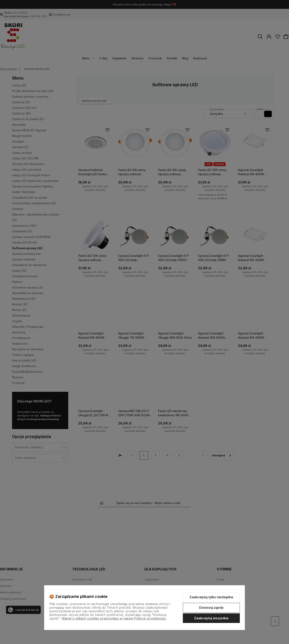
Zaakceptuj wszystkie (211, 618)
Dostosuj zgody (211, 608)
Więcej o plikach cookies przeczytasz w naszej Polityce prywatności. (114, 618)
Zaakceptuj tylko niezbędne (211, 597)
